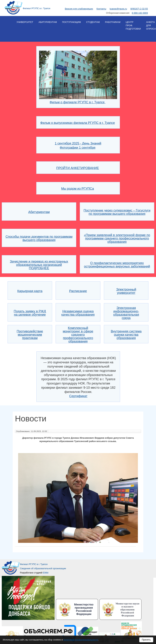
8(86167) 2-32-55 (139, 9)
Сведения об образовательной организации (43, 568)
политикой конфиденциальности (81, 640)
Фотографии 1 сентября (78, 148)
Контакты (101, 9)
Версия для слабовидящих (79, 9)
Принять (146, 640)
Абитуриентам (48, 22)
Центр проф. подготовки (133, 25)
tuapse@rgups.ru (118, 9)
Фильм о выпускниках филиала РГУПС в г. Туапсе (77, 123)
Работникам (113, 22)
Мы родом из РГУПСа (78, 189)
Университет (25, 22)
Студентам (93, 22)
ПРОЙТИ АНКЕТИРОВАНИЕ (77, 168)
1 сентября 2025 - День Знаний (78, 143)
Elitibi (46, 573)
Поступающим (71, 22)
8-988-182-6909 (140, 13)
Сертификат (78, 396)
